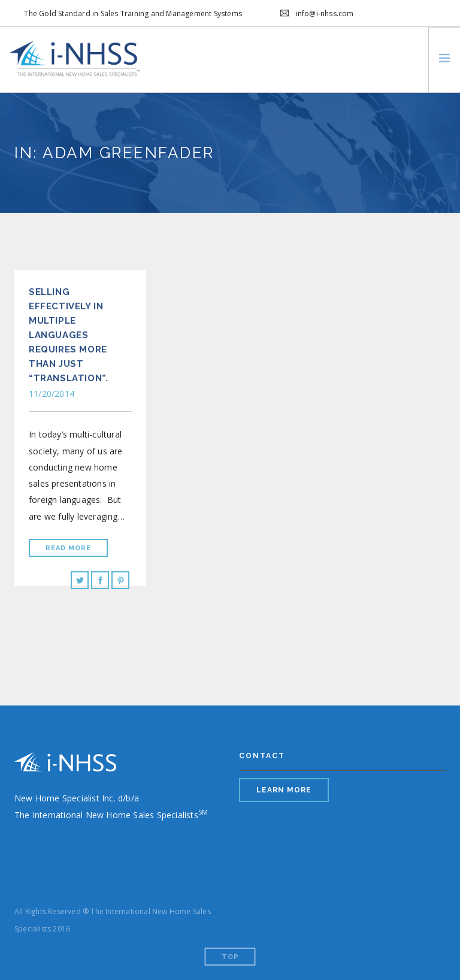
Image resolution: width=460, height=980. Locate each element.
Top (230, 957)
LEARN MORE (284, 790)
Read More (68, 548)
